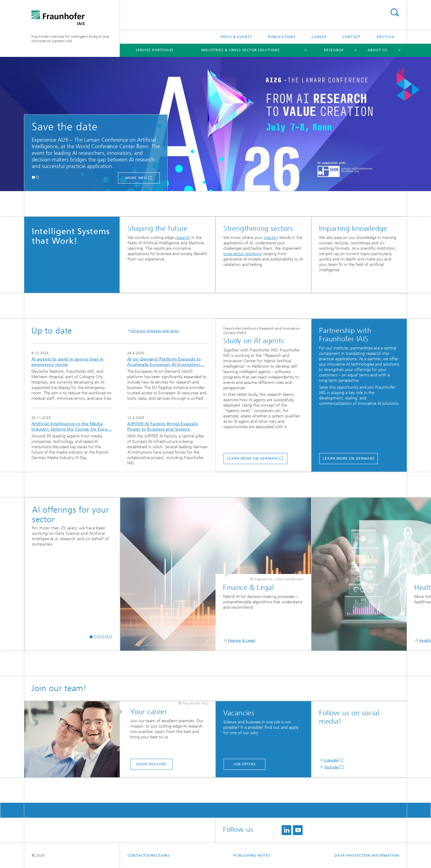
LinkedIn (331, 760)
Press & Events (236, 37)
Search (394, 12)
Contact (352, 37)
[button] (33, 177)
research (183, 238)
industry (271, 238)
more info (136, 178)
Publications (282, 37)
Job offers (245, 764)
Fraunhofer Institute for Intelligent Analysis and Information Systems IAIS (70, 39)
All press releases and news (153, 331)
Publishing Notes (252, 855)
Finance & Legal (242, 640)
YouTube (331, 767)
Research (334, 50)
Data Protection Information (367, 855)
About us (377, 50)
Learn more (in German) (253, 458)
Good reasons (152, 764)
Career (319, 37)
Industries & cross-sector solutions (240, 50)
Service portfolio (154, 50)
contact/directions (149, 855)
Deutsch (386, 37)
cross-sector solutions (242, 254)
